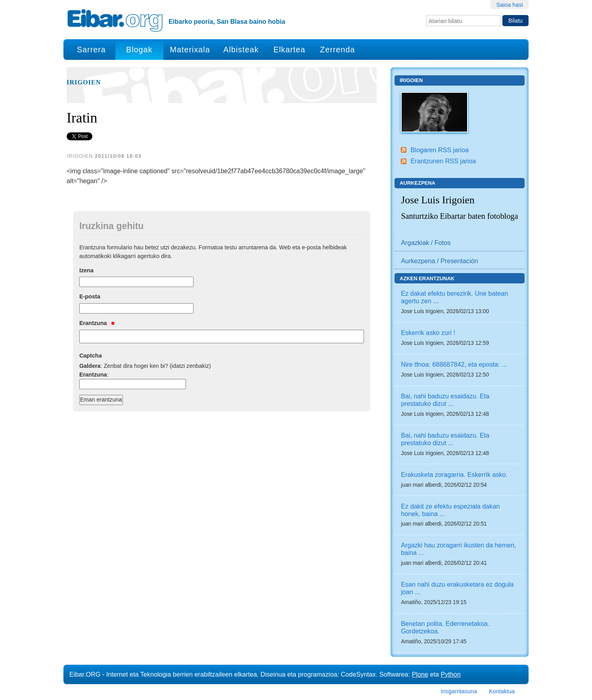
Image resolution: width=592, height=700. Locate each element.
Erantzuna (97, 323)
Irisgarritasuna (459, 691)
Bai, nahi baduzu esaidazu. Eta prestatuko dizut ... (445, 400)
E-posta (90, 296)
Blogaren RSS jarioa (440, 150)
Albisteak (241, 50)
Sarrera (91, 50)
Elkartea (290, 50)
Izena (86, 270)
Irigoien (84, 82)
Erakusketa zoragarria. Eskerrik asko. (454, 474)
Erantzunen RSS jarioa (443, 161)
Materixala (190, 50)
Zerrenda (337, 50)
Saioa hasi (509, 5)
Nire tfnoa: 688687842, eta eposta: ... (454, 364)
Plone (420, 674)
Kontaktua (502, 691)
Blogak (139, 50)
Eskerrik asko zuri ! (428, 333)
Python (450, 674)
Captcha (91, 356)
